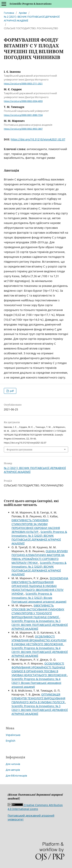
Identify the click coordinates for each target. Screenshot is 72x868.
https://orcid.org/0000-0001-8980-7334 (23, 115)
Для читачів (13, 764)
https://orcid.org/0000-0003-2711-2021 (23, 84)
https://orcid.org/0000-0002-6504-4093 (23, 101)
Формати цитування (19, 449)
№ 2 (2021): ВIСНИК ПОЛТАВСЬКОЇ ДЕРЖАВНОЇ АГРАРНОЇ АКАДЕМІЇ (32, 19)
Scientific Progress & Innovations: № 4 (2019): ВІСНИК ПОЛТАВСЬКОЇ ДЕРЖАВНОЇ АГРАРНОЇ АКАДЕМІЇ (40, 652)
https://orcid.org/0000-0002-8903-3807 (23, 129)
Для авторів (13, 770)
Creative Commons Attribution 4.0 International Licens (35, 807)
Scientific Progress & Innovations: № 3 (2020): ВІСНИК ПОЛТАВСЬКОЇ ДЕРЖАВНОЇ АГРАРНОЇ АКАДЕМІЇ (39, 538)
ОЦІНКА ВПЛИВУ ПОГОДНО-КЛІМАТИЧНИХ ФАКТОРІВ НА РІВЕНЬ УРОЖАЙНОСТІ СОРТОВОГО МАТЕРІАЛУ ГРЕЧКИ (40, 557)
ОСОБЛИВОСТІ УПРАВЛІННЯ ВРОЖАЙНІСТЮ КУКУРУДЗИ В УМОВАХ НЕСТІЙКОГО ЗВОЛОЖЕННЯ (39, 640)
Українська (13, 735)
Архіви (23, 13)
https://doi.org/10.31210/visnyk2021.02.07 (38, 139)
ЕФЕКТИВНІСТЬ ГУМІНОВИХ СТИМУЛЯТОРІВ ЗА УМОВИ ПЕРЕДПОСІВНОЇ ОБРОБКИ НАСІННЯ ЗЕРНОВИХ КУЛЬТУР (36, 526)
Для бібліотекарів (16, 776)
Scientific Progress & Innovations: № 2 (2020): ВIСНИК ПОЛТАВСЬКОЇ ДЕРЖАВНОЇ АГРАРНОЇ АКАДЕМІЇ (39, 569)
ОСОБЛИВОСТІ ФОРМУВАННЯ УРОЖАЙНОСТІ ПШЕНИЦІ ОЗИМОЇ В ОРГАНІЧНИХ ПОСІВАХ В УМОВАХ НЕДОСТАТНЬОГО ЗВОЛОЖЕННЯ (39, 669)
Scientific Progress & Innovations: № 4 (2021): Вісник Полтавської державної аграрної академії (36, 683)
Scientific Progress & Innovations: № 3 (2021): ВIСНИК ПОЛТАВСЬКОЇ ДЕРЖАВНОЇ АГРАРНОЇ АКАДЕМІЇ (40, 710)
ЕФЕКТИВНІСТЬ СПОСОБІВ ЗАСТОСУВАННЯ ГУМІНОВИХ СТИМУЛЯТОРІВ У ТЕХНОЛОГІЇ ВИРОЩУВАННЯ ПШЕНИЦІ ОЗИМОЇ (38, 611)
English (11, 741)
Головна (9, 13)
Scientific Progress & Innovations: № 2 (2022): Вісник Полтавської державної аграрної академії (39, 598)
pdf (11, 391)
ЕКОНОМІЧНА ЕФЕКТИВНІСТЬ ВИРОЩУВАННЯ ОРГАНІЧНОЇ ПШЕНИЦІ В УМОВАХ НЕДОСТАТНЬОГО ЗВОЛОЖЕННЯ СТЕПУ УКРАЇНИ (40, 586)
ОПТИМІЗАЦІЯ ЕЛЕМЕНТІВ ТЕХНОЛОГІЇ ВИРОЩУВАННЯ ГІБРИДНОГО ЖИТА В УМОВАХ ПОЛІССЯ (38, 698)
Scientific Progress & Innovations (31, 4)
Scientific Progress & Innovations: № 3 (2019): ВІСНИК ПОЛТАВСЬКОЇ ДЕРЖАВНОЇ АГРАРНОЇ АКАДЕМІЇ (40, 625)
